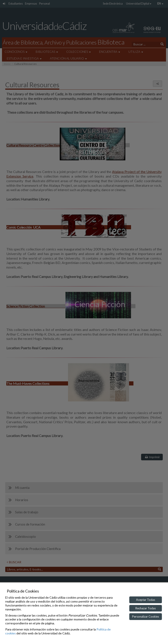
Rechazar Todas (146, 608)
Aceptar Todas (146, 600)
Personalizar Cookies (146, 617)
